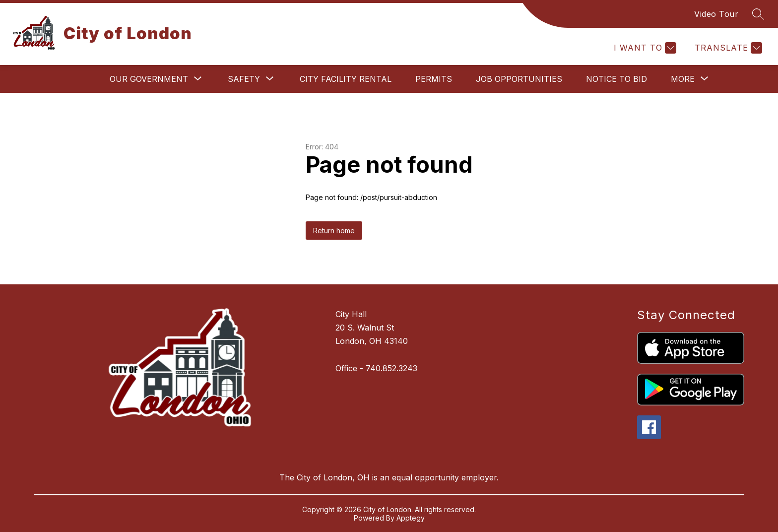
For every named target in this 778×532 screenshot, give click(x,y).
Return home (334, 231)
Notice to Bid (616, 79)
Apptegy (411, 518)
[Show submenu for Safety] (244, 79)
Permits (434, 79)
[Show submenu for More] (683, 79)
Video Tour (716, 14)
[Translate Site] (727, 48)
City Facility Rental (346, 79)
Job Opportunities (519, 79)
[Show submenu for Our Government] (149, 79)
